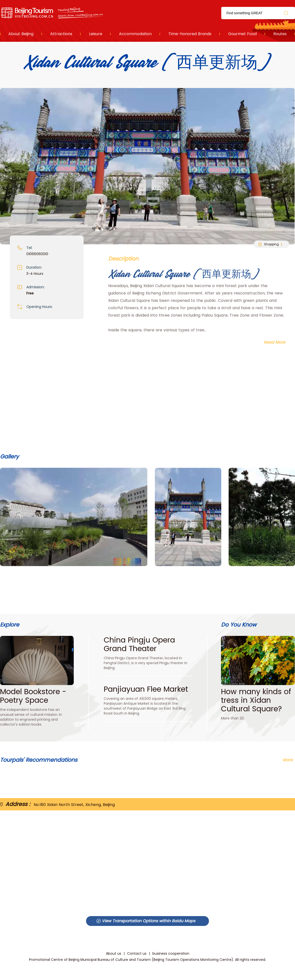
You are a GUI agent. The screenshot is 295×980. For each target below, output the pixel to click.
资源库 (53, 13)
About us (114, 953)
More (288, 760)
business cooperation (171, 953)
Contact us (137, 953)
